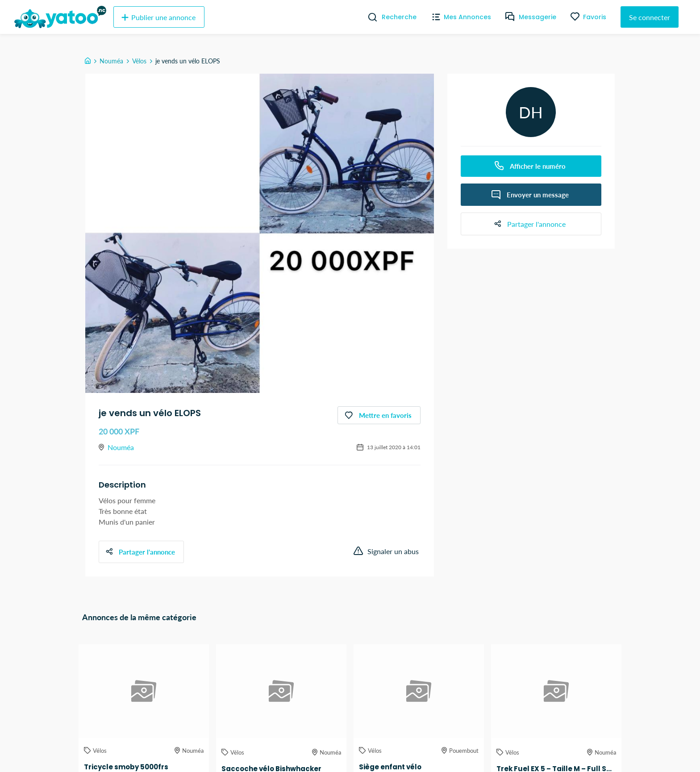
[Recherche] (369, 17)
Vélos (139, 61)
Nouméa (111, 61)
